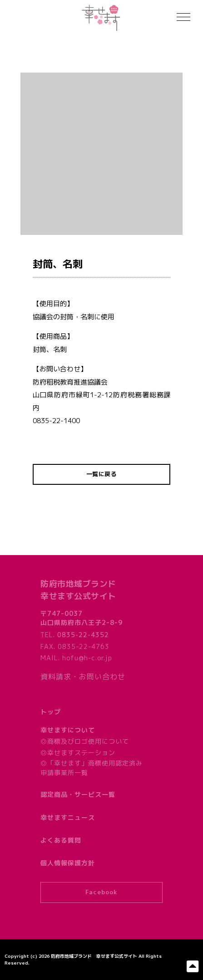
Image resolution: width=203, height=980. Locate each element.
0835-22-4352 (83, 635)
